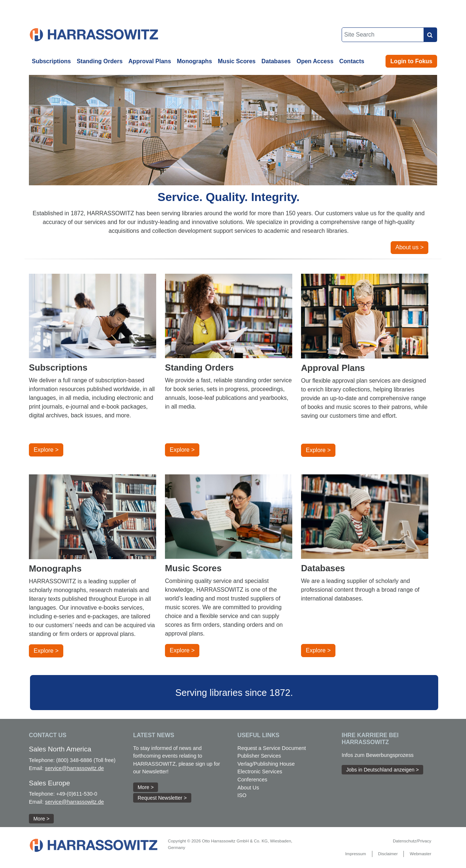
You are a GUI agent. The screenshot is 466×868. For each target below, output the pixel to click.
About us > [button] (409, 247)
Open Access (315, 61)
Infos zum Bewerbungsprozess (378, 755)
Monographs (195, 61)
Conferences (252, 780)
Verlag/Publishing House (266, 764)
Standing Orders (100, 61)
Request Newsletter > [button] (162, 798)
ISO (242, 795)
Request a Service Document (272, 748)
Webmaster (420, 854)
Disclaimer (388, 854)
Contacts (352, 61)
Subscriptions (51, 61)
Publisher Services (259, 756)
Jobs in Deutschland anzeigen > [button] (382, 770)
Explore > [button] (46, 450)
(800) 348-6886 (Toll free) (86, 760)
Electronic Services (260, 772)
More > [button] (41, 819)
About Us (248, 788)
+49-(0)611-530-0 (76, 794)
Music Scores (237, 61)
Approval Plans (150, 61)
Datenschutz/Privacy (412, 841)
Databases (276, 61)
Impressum (356, 854)
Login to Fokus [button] (411, 61)
